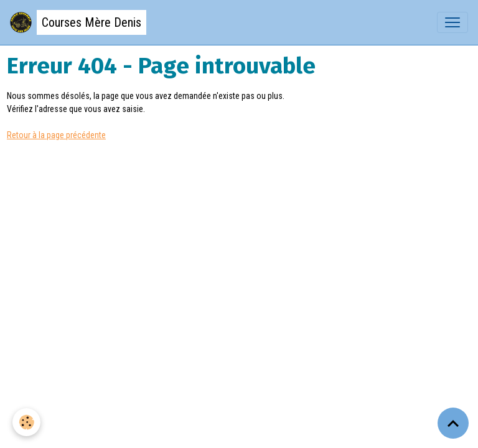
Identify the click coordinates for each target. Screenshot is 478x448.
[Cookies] (26, 422)
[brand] (78, 22)
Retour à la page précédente (56, 135)
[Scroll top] (453, 423)
